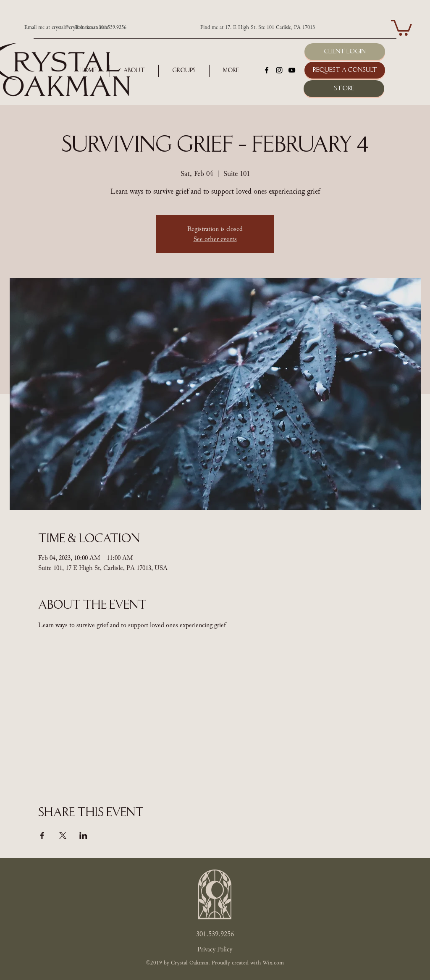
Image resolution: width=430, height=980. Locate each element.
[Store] (344, 89)
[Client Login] (345, 52)
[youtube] (292, 70)
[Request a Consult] (345, 70)
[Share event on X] (63, 835)
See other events (215, 239)
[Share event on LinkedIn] (83, 835)
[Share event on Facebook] (42, 835)
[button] (401, 27)
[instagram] (279, 70)
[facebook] (267, 70)
